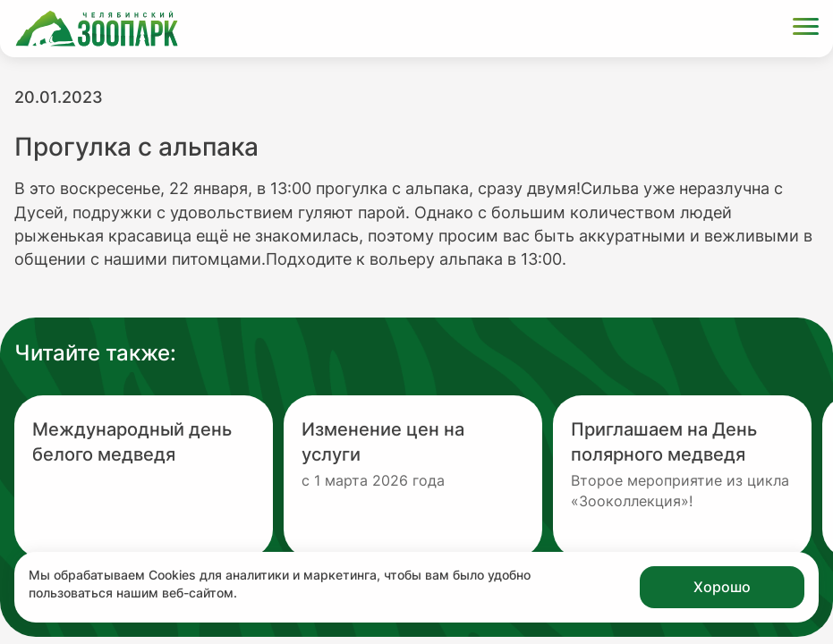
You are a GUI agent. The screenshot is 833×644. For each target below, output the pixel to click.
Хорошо (722, 587)
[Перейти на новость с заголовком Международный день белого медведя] (144, 477)
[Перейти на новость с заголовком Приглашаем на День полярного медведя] (682, 477)
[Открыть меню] (806, 29)
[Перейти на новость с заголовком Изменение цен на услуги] (413, 477)
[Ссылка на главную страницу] (97, 29)
